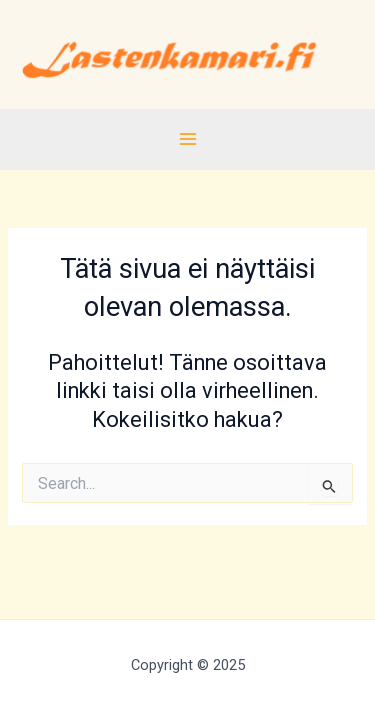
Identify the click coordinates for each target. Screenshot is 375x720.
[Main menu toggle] (187, 139)
